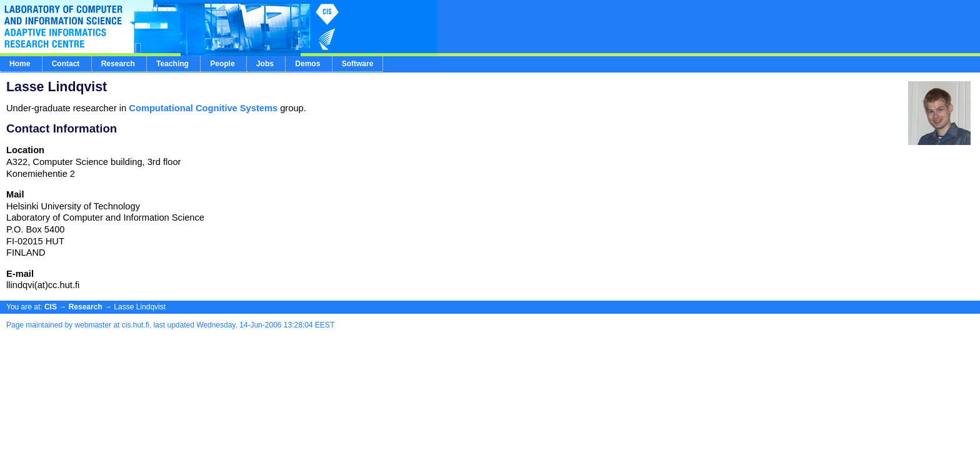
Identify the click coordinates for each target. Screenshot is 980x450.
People (222, 64)
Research (118, 64)
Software (358, 64)
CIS (51, 307)
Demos (307, 64)
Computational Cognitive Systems (203, 108)
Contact (66, 64)
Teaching (172, 64)
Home (20, 64)
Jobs (265, 64)
